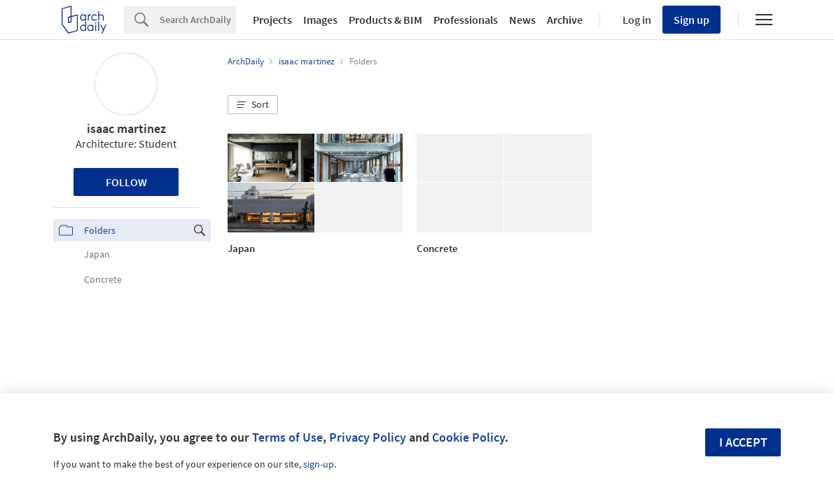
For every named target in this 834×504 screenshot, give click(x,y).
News (522, 20)
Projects (272, 20)
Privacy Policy (368, 437)
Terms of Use (287, 437)
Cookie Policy (468, 437)
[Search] (198, 20)
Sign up (691, 20)
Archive (565, 20)
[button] (253, 105)
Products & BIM (385, 20)
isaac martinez (126, 128)
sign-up (319, 464)
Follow (126, 182)
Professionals (466, 20)
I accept (743, 442)
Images (320, 20)
